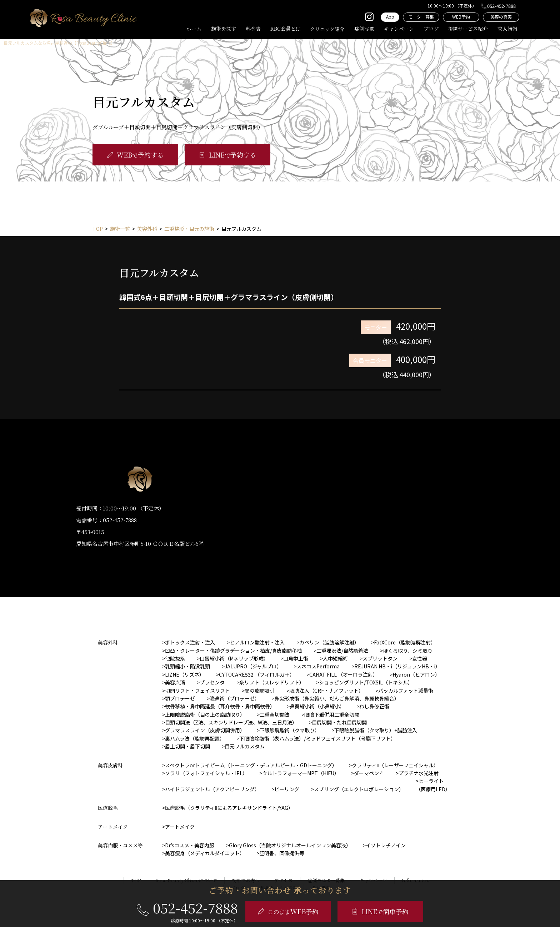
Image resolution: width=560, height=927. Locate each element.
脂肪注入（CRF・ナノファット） (326, 691)
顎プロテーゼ (180, 698)
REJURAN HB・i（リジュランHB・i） (397, 666)
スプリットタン (380, 658)
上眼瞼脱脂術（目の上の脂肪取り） (205, 714)
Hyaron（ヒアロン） (416, 674)
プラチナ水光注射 (419, 773)
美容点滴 (175, 682)
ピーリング (287, 789)
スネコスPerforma (318, 666)
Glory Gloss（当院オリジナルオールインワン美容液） (290, 845)
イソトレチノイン (386, 845)
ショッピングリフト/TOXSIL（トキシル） (366, 682)
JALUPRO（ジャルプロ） (253, 666)
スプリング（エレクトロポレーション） (359, 789)
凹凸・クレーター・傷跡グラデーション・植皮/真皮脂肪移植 (233, 651)
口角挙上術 (296, 658)
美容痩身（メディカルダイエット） (205, 853)
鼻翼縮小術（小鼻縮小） (317, 706)
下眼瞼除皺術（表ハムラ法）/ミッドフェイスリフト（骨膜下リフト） (317, 738)
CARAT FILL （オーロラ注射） (344, 674)
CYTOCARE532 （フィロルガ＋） (257, 674)
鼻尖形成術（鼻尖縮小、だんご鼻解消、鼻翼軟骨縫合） (337, 698)
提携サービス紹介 (468, 29)
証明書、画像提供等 (282, 853)
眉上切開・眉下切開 (187, 746)
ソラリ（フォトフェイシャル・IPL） (206, 773)
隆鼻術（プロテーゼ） (235, 698)
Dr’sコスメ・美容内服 (190, 845)
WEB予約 (461, 17)
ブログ (431, 29)
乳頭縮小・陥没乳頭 (187, 666)
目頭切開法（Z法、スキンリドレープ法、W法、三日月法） (231, 722)
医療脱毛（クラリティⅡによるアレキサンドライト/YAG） (229, 808)
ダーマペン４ (369, 773)
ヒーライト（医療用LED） (433, 785)
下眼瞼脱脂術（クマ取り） (290, 730)
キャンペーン (399, 29)
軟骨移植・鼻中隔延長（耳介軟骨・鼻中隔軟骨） (220, 706)
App (390, 17)
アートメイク (180, 827)
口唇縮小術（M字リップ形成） (234, 658)
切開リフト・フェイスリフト (197, 691)
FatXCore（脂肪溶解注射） (405, 642)
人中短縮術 (335, 658)
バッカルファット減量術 (406, 691)
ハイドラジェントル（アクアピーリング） (212, 789)
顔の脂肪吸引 (260, 691)
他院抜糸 (175, 658)
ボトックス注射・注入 (190, 642)
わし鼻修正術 (374, 706)
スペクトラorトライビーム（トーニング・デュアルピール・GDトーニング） (251, 765)
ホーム (194, 29)
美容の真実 (501, 17)
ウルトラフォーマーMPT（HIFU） (301, 773)
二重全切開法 (275, 714)
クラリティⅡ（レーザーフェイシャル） (395, 765)
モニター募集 (421, 17)
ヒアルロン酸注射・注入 (257, 642)
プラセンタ (212, 682)
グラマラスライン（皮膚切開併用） (205, 730)
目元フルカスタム (245, 746)
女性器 (420, 658)
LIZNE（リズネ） (185, 674)
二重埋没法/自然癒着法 (342, 651)
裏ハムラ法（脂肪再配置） (195, 738)
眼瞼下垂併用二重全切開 (332, 714)
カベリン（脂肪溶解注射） (329, 642)
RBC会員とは (286, 29)
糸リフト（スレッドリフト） (272, 682)
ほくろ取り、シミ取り (408, 651)
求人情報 (507, 29)
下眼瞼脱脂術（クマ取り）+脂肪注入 (376, 730)
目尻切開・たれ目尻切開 (339, 722)
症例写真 (364, 29)
